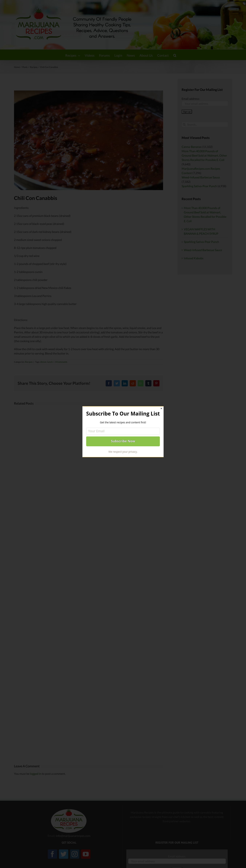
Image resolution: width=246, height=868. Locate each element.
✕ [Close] (161, 409)
